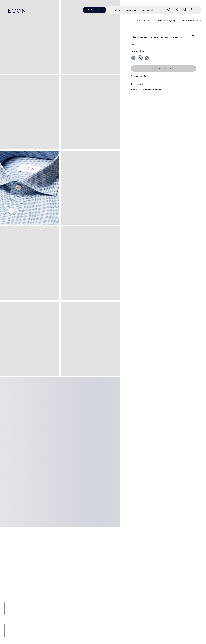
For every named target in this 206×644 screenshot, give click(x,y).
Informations (164, 84)
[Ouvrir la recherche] (169, 10)
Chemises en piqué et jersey (164, 21)
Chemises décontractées (140, 21)
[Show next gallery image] (4, 631)
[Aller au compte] (177, 10)
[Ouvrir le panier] (192, 10)
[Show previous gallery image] (4, 609)
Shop (118, 10)
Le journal (148, 10)
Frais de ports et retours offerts (164, 90)
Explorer (132, 10)
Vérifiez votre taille (140, 76)
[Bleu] (133, 58)
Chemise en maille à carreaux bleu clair (190, 21)
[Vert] (147, 58)
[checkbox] (193, 38)
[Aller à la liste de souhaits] (184, 10)
